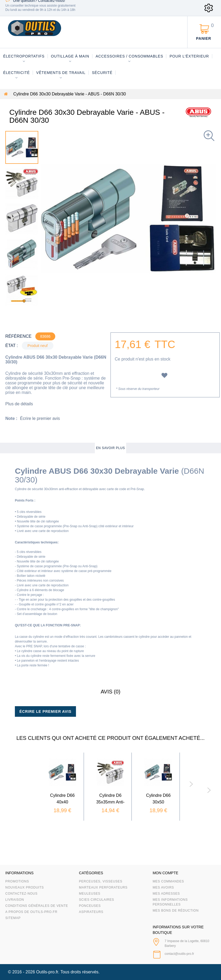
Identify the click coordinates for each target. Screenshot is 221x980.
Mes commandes (168, 881)
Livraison (15, 900)
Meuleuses (90, 894)
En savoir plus (110, 448)
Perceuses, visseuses (101, 881)
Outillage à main (70, 56)
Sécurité (102, 73)
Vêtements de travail (61, 73)
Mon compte (165, 873)
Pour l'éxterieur (189, 56)
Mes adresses (166, 894)
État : (12, 346)
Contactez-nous (21, 894)
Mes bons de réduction (176, 911)
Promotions (17, 881)
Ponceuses (90, 906)
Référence (18, 336)
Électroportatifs (24, 56)
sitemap (13, 918)
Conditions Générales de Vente (37, 906)
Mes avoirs (163, 887)
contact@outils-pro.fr (179, 954)
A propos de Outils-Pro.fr (31, 912)
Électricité (16, 73)
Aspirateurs (91, 912)
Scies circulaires (96, 900)
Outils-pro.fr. (48, 972)
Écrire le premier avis (40, 418)
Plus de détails (19, 404)
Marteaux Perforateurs (103, 887)
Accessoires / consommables (129, 56)
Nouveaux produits (25, 887)
